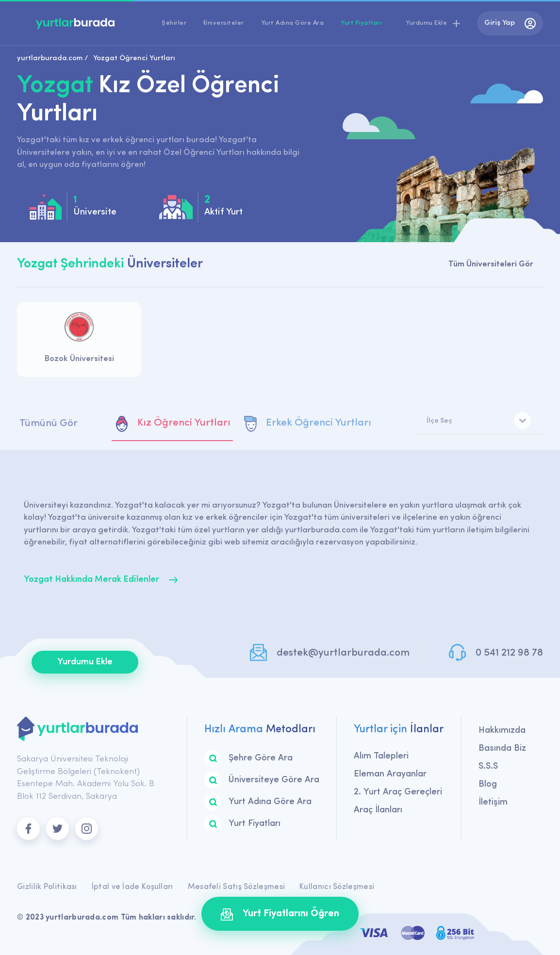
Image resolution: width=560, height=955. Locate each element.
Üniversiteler (224, 23)
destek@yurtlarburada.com (343, 653)
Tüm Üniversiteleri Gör (491, 264)
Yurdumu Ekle (85, 662)
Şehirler (174, 23)
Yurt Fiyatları (361, 23)
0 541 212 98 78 (509, 653)
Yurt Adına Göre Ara (293, 23)
